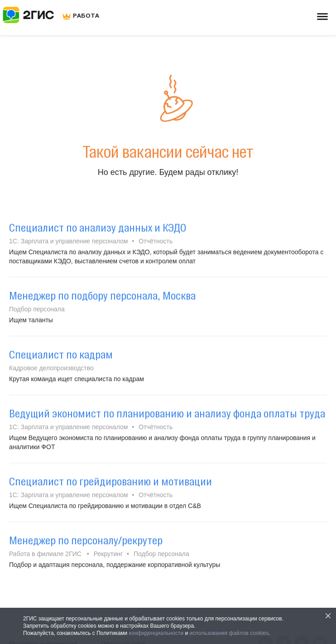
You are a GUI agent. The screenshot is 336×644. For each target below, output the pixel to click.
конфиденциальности (156, 633)
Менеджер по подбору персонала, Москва (102, 295)
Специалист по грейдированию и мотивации (110, 481)
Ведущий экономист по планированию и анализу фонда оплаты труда (167, 413)
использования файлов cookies (229, 633)
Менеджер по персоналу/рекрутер (86, 540)
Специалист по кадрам (61, 354)
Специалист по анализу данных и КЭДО (98, 228)
